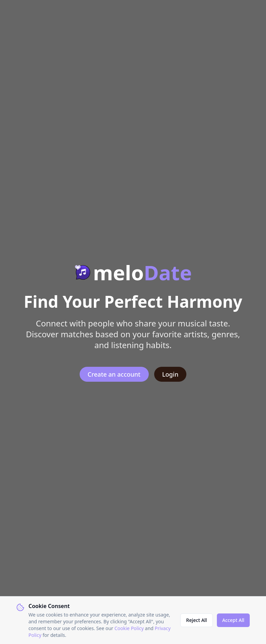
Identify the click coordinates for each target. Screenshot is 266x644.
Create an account (114, 374)
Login (170, 374)
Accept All (233, 620)
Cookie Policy (129, 628)
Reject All (196, 620)
